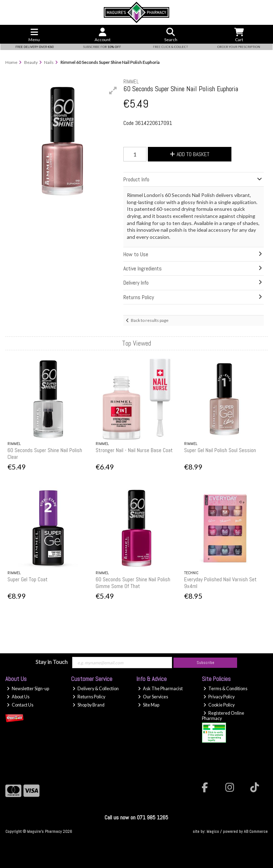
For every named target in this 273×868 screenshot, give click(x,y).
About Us (18, 697)
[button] (113, 90)
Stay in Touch (52, 662)
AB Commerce (256, 831)
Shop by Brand (89, 705)
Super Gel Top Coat (28, 579)
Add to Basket (190, 154)
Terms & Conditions (225, 689)
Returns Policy (89, 697)
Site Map (149, 705)
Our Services (153, 697)
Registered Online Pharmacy (223, 716)
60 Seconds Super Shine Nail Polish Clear (45, 454)
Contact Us (20, 705)
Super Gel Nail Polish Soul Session (220, 450)
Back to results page (150, 320)
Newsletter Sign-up (28, 689)
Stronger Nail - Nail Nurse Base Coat (134, 450)
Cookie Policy (219, 705)
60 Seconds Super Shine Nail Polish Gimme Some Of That (133, 583)
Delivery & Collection (96, 689)
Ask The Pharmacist (160, 689)
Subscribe (205, 663)
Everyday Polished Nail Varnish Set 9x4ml (220, 583)
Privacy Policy (219, 697)
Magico (213, 831)
